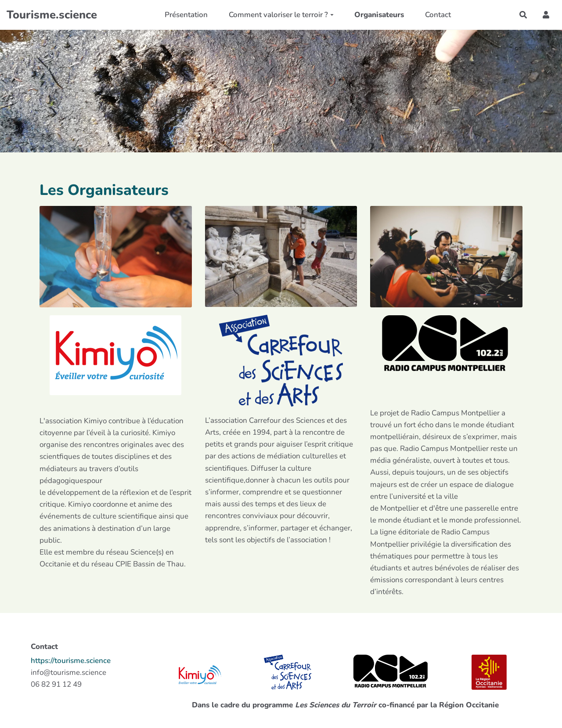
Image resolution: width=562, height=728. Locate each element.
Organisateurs (379, 15)
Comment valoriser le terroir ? (281, 15)
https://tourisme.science (71, 661)
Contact (438, 15)
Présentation (186, 15)
